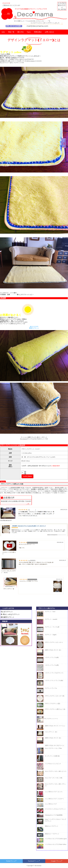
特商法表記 (38, 32)
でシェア (11, 861)
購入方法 (21, 32)
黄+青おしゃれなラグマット (10, 614)
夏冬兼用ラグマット (7, 617)
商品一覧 (11, 32)
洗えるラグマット (7, 612)
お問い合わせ (49, 32)
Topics (29, 32)
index (3, 32)
